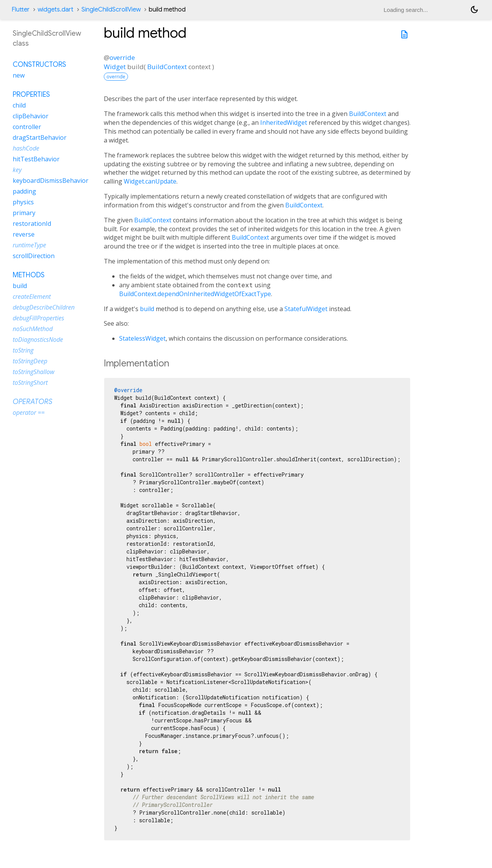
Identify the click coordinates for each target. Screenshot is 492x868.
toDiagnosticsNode (38, 340)
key (17, 170)
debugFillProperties (38, 318)
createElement (32, 297)
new (19, 75)
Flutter (21, 10)
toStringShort (30, 383)
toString (23, 350)
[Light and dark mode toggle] (474, 10)
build (147, 309)
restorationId (32, 224)
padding (24, 191)
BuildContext (167, 67)
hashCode (26, 148)
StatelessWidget (142, 338)
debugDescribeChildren (44, 307)
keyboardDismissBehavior (51, 181)
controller (27, 127)
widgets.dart (56, 10)
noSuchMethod (33, 329)
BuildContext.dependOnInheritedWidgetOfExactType (195, 294)
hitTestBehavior (36, 159)
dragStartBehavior (40, 137)
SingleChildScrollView (111, 10)
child (19, 105)
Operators (32, 402)
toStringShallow (33, 372)
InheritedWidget (284, 123)
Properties (31, 94)
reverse (24, 234)
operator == (29, 412)
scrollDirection (34, 256)
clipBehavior (31, 116)
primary (24, 213)
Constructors (39, 65)
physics (23, 202)
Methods (29, 275)
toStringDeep (30, 361)
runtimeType (29, 245)
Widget (115, 67)
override (122, 57)
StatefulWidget (306, 309)
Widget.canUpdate (150, 181)
